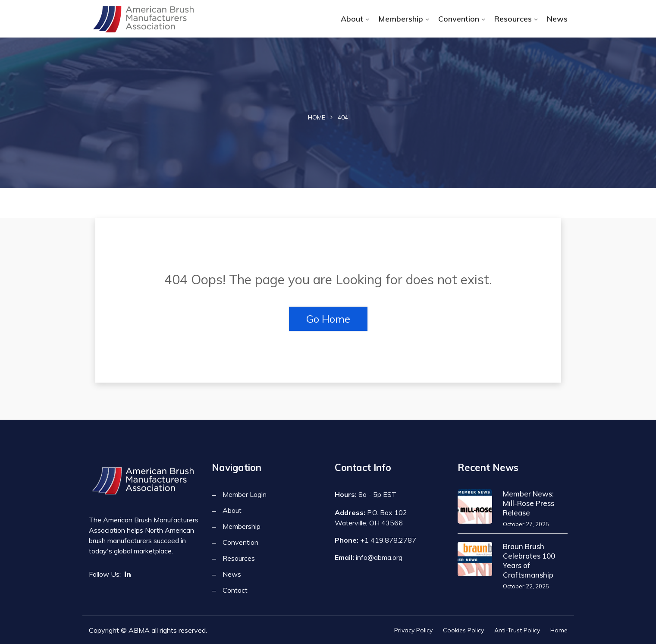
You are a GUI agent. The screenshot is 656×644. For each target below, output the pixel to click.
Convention (459, 19)
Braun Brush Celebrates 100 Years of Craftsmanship (529, 561)
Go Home (328, 319)
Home (317, 117)
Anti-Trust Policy (517, 630)
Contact (235, 590)
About (352, 19)
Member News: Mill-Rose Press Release (529, 503)
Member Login (245, 494)
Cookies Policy (463, 630)
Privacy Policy (413, 630)
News (557, 19)
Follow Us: (105, 574)
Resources (513, 19)
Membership (401, 19)
